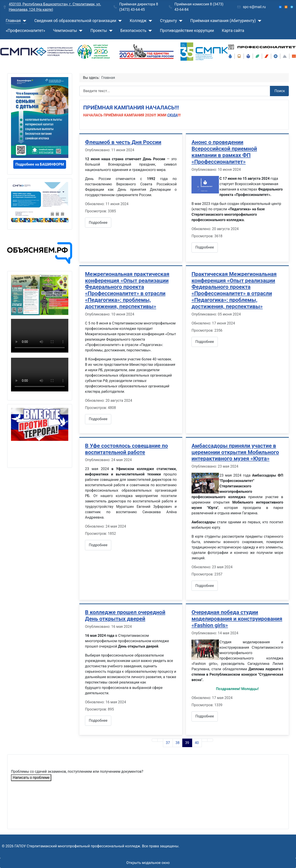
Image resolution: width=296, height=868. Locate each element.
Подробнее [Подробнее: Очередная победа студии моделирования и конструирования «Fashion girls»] (205, 716)
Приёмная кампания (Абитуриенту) (223, 21)
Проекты (99, 31)
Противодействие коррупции (187, 31)
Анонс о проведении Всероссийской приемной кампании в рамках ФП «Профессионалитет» (224, 152)
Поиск (280, 91)
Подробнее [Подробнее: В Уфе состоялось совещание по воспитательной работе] (98, 545)
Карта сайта (233, 31)
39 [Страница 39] (187, 743)
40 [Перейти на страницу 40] (197, 743)
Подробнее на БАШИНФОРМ (40, 164)
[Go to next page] (205, 740)
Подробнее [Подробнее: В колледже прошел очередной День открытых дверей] (98, 720)
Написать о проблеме (31, 778)
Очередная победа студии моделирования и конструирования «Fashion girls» (237, 619)
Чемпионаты (65, 31)
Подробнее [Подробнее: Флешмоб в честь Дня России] (98, 223)
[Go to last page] (210, 740)
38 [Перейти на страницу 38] (178, 743)
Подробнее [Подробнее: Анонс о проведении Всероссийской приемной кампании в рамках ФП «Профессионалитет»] (205, 247)
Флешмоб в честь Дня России (123, 142)
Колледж (138, 21)
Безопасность (134, 31)
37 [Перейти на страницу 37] (168, 743)
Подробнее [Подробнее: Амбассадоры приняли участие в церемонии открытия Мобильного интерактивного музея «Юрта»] (205, 586)
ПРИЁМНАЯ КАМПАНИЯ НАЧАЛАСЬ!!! (131, 108)
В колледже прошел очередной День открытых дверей (125, 616)
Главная (13, 21)
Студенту (168, 21)
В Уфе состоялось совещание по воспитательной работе (126, 449)
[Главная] (23, 21)
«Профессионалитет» (26, 31)
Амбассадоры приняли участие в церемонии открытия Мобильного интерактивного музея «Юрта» (235, 452)
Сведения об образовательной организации (75, 21)
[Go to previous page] (160, 740)
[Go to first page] (155, 740)
